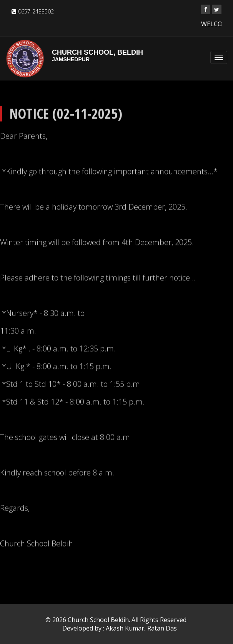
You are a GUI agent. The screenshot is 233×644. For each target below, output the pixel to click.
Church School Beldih (98, 620)
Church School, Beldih (116, 55)
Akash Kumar (125, 628)
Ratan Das (162, 628)
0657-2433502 (36, 11)
